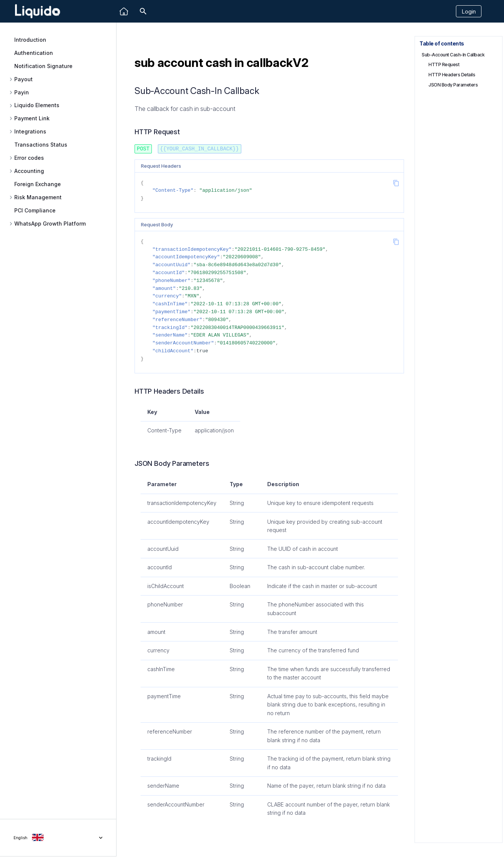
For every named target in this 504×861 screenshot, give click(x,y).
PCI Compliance (35, 210)
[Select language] (58, 838)
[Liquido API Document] (38, 11)
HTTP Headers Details (452, 75)
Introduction (30, 40)
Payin (22, 92)
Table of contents (442, 43)
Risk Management (38, 197)
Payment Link (32, 118)
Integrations (30, 132)
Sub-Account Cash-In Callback (453, 55)
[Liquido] (124, 11)
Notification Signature (43, 66)
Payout (23, 79)
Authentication (34, 53)
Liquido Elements (37, 105)
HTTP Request (444, 64)
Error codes (29, 158)
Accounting (29, 171)
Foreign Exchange (38, 184)
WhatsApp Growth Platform (50, 224)
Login (469, 11)
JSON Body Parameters (453, 85)
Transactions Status (41, 145)
